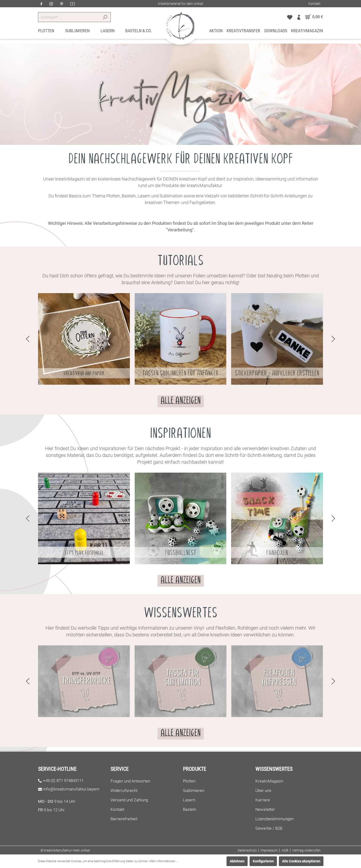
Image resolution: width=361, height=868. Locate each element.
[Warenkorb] (313, 17)
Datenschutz (247, 850)
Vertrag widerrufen (306, 850)
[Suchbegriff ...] (69, 17)
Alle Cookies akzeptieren (301, 861)
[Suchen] (105, 17)
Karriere (263, 800)
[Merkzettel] (290, 17)
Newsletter (265, 809)
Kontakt (314, 4)
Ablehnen (237, 861)
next (333, 339)
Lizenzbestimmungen (275, 819)
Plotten (189, 781)
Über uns (263, 790)
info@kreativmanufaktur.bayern (71, 789)
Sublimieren (194, 790)
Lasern (189, 800)
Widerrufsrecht (124, 790)
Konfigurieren (263, 861)
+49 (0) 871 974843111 (63, 781)
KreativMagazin (269, 781)
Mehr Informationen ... (164, 861)
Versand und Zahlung (129, 800)
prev (28, 339)
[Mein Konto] (299, 17)
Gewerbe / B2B (269, 828)
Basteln (190, 809)
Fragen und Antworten (130, 781)
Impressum (269, 850)
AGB (285, 850)
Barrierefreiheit (124, 819)
